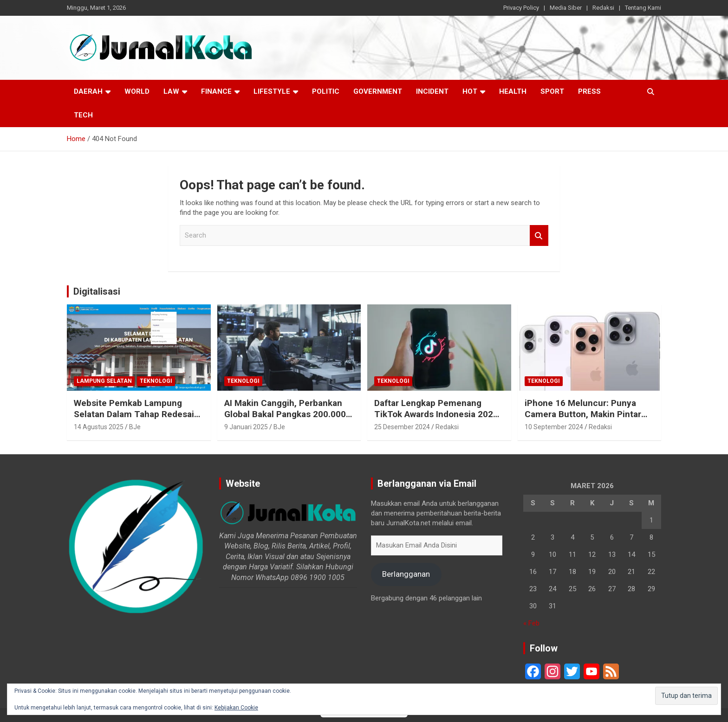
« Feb (531, 623)
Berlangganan (406, 574)
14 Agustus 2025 (99, 427)
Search (539, 235)
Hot (470, 91)
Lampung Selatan (104, 381)
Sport (552, 91)
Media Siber (566, 8)
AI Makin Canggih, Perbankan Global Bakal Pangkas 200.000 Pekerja (285, 414)
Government (378, 91)
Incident (432, 91)
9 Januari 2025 (246, 427)
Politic (326, 91)
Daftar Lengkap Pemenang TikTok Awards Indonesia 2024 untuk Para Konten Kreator (436, 414)
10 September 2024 (554, 427)
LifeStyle (272, 91)
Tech (83, 115)
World (137, 91)
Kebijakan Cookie (236, 708)
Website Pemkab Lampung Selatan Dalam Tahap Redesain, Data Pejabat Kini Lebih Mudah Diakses (138, 420)
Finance (216, 91)
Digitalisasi (97, 291)
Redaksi (603, 8)
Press (589, 91)
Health (513, 91)
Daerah (88, 91)
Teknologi (156, 381)
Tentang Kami (643, 8)
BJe (135, 427)
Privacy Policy (521, 8)
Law (171, 91)
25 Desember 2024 (402, 427)
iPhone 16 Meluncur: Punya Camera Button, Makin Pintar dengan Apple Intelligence (583, 414)
